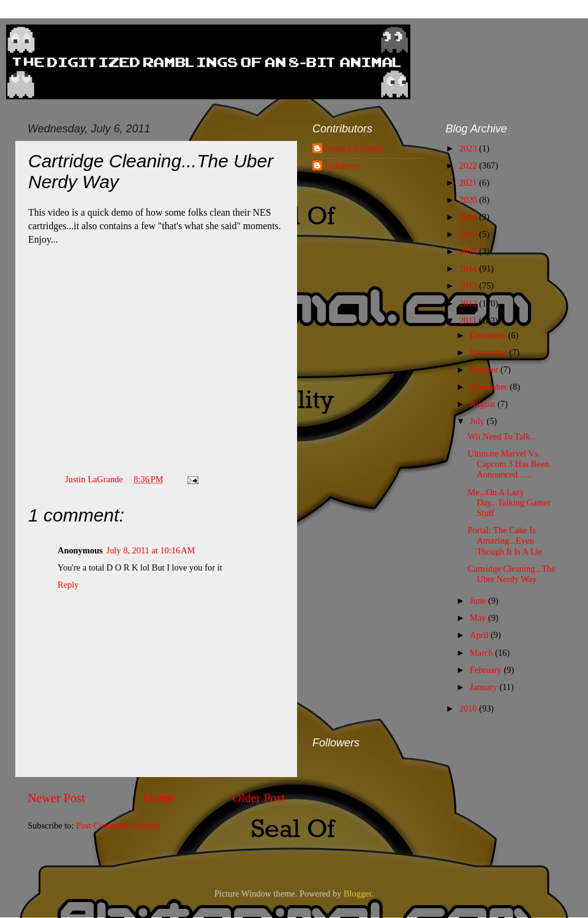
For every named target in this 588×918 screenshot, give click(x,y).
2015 (469, 251)
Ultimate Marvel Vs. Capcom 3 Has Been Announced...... (508, 464)
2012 (469, 303)
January (484, 687)
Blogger (358, 893)
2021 (469, 183)
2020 (469, 200)
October (485, 370)
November (489, 352)
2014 (469, 268)
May (479, 618)
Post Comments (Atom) (118, 825)
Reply (68, 585)
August (484, 404)
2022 (469, 165)
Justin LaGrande (354, 148)
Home (158, 798)
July (478, 421)
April (480, 635)
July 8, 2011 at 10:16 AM (151, 550)
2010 (469, 708)
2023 (469, 148)
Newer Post (56, 798)
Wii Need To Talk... (502, 436)
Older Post (258, 798)
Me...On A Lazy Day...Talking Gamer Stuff (509, 503)
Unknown (342, 165)
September (490, 387)
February (487, 670)
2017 (469, 234)
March (482, 653)
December (489, 335)
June (479, 601)
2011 (469, 321)
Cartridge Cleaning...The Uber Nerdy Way (511, 574)
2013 (469, 286)
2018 (469, 217)
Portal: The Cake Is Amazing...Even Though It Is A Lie (504, 541)
